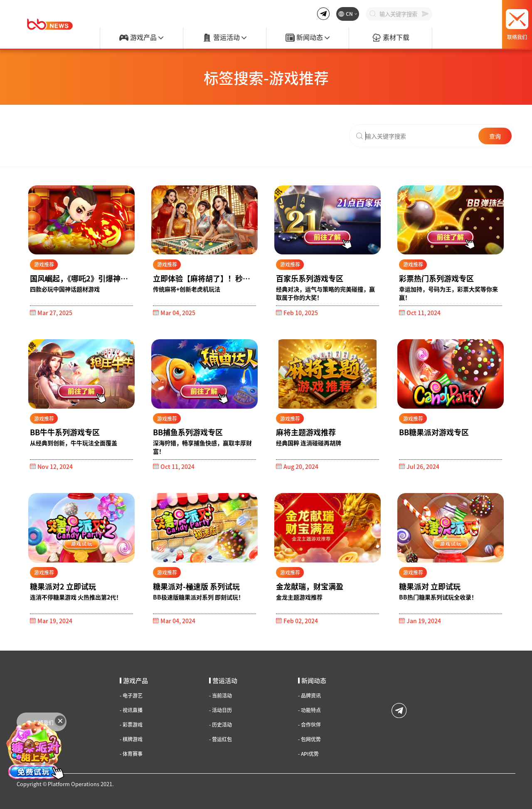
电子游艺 (131, 696)
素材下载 (391, 38)
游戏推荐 (44, 264)
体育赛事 (131, 754)
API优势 (308, 754)
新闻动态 (308, 38)
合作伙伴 (309, 725)
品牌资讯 (309, 696)
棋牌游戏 (131, 739)
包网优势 (309, 739)
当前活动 (220, 696)
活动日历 (220, 710)
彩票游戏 (131, 725)
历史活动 (220, 725)
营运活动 (224, 38)
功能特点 (309, 710)
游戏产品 (141, 38)
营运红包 (220, 739)
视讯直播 (131, 710)
